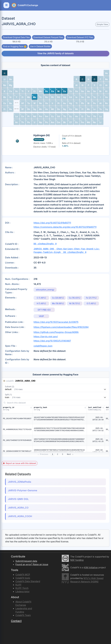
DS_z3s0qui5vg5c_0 (45, 244)
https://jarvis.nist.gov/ (46, 337)
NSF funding (77, 560)
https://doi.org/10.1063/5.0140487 (52, 341)
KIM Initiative (91, 567)
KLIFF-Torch (22, 588)
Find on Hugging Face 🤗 (15, 46)
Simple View (102, 24)
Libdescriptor (23, 591)
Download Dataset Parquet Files (48, 37)
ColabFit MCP (23, 575)
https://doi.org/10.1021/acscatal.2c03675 (56, 322)
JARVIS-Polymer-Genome (22, 490)
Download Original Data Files (16, 37)
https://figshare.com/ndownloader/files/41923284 (61, 327)
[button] (5, 73)
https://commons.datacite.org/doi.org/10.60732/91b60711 (65, 227)
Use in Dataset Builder (40, 46)
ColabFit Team (23, 615)
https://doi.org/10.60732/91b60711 (52, 223)
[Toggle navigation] (6, 5)
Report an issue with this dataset (20, 463)
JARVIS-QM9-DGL (18, 499)
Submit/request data (26, 561)
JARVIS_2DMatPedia (20, 482)
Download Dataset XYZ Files (80, 37)
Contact (16, 621)
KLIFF (19, 585)
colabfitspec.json (43, 346)
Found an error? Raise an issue (32, 564)
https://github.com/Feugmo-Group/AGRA (56, 332)
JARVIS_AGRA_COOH (20, 516)
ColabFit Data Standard (28, 581)
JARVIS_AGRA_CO (18, 508)
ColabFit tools (23, 578)
